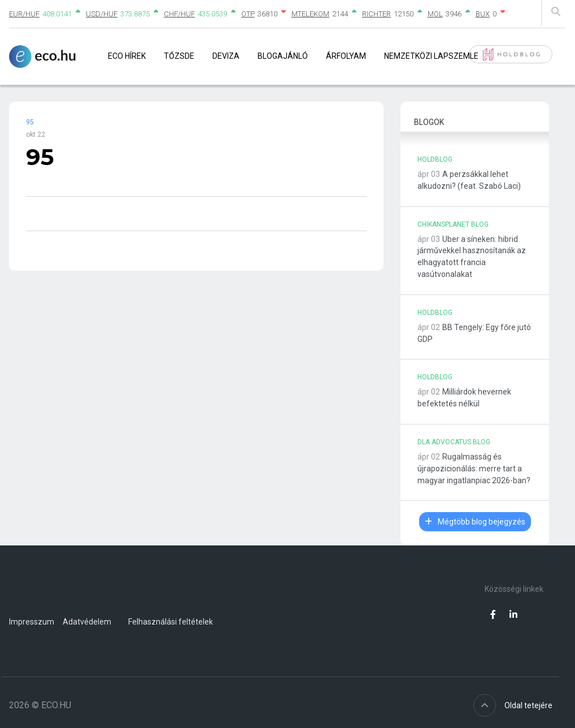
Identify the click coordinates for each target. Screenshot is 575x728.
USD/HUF (102, 14)
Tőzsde (179, 56)
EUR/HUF (24, 14)
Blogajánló (283, 56)
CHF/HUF (179, 14)
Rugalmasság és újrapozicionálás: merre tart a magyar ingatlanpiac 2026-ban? (474, 469)
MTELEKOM (310, 14)
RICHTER (376, 14)
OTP (248, 14)
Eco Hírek (127, 56)
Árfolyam (346, 56)
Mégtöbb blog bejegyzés (475, 522)
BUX (483, 14)
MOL (435, 14)
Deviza (226, 56)
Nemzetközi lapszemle (431, 56)
